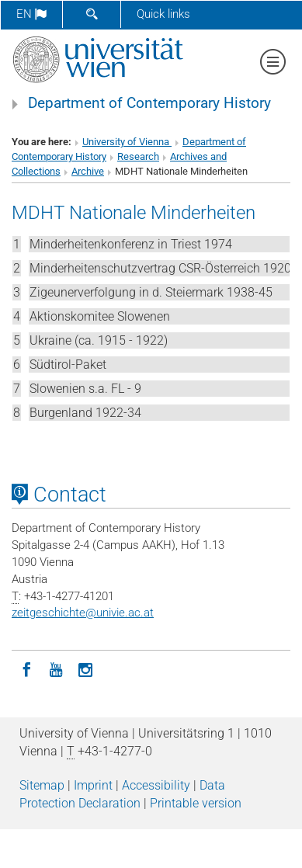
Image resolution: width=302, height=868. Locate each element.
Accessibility (156, 785)
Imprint (93, 785)
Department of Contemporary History (149, 103)
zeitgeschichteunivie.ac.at (83, 613)
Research (138, 156)
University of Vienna (127, 142)
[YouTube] (56, 668)
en (31, 14)
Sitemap (42, 785)
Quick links (163, 14)
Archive (88, 171)
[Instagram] (85, 668)
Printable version (196, 803)
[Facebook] (26, 668)
